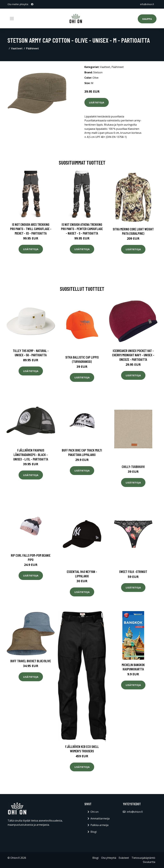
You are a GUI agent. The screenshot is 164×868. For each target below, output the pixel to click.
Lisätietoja (97, 102)
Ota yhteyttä (109, 858)
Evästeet (124, 858)
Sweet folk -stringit (133, 572)
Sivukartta (149, 862)
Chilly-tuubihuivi (133, 467)
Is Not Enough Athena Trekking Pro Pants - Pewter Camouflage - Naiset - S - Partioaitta (82, 229)
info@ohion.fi (147, 4)
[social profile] (32, 4)
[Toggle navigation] (12, 19)
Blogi (94, 832)
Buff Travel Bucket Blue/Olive (31, 661)
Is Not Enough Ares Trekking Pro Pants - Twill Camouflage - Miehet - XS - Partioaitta (31, 229)
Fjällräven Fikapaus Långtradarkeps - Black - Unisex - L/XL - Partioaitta (31, 455)
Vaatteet (17, 48)
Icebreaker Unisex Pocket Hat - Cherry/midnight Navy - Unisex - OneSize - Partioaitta (133, 355)
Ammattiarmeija (100, 818)
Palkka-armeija (99, 825)
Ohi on (94, 812)
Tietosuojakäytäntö (143, 858)
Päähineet (33, 48)
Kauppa (147, 19)
